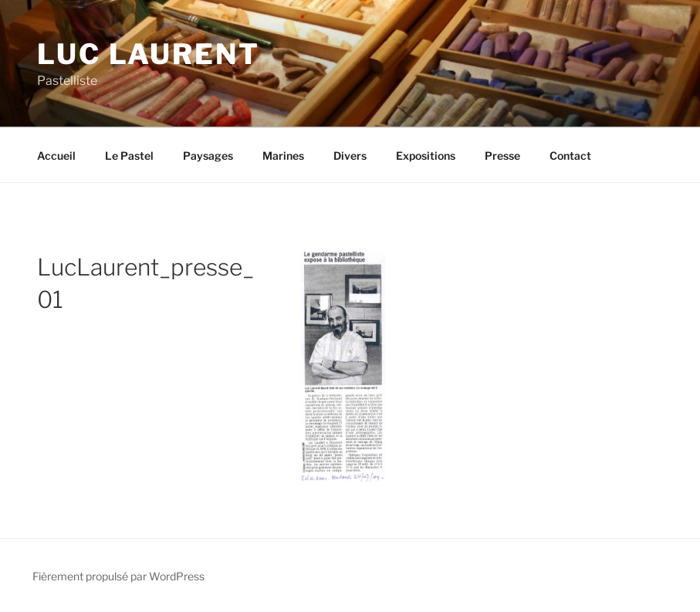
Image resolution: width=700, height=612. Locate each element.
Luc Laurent (149, 54)
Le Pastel (129, 156)
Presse (502, 156)
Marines (283, 156)
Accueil (56, 156)
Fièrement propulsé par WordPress (118, 576)
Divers (350, 156)
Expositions (426, 156)
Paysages (208, 156)
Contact (570, 156)
